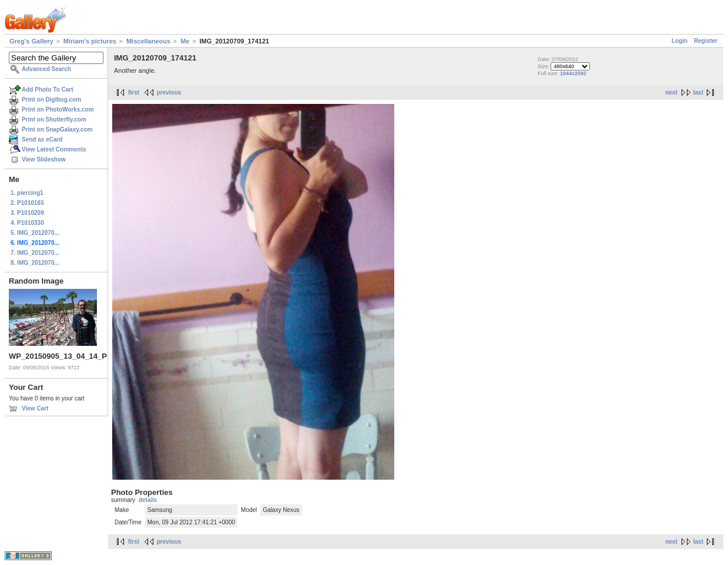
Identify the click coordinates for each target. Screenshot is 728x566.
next (671, 92)
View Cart (35, 408)
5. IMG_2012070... (35, 233)
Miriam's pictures (90, 41)
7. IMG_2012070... (35, 253)
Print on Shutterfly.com (54, 119)
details (148, 500)
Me (185, 41)
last (698, 92)
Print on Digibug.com (51, 100)
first (134, 92)
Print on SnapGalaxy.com (57, 129)
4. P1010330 (27, 223)
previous (169, 92)
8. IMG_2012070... (35, 263)
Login (680, 41)
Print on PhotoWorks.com (58, 110)
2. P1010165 (27, 203)
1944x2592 (573, 73)
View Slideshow (44, 159)
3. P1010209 (27, 213)
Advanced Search (46, 69)
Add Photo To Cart (48, 90)
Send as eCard (42, 139)
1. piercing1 (27, 193)
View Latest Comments (54, 149)
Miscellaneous (148, 41)
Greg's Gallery (31, 41)
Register (706, 41)
